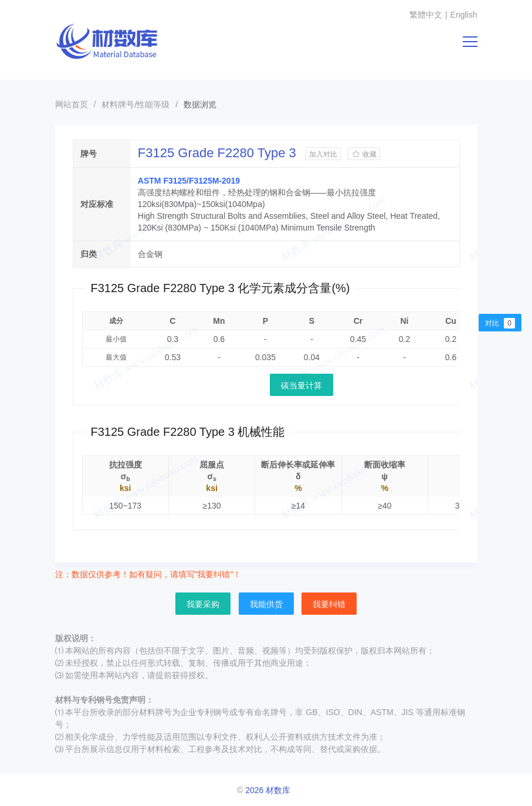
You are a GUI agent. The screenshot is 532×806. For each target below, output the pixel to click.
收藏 (364, 154)
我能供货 (266, 604)
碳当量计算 (301, 385)
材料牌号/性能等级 (135, 104)
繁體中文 (426, 15)
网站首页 (72, 104)
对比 (500, 323)
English (464, 15)
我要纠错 (329, 604)
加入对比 (323, 154)
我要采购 (203, 604)
